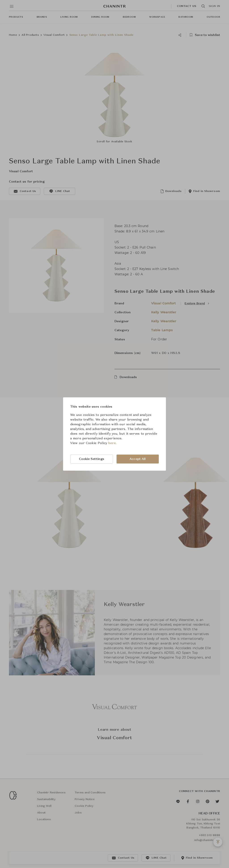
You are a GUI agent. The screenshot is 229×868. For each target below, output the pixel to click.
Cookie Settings (92, 459)
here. (112, 443)
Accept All (138, 459)
